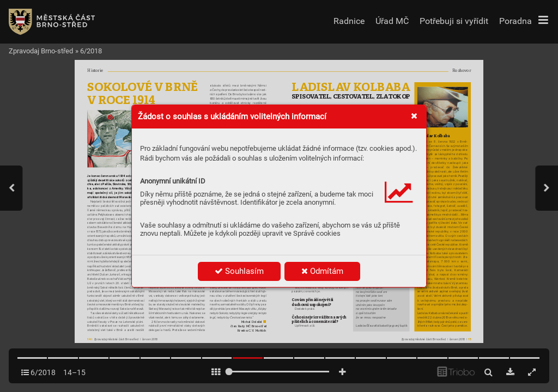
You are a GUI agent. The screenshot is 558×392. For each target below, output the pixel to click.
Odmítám (322, 271)
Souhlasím (239, 271)
